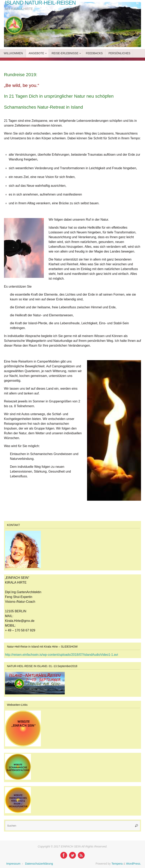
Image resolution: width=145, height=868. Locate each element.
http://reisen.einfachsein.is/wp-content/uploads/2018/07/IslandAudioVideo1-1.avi (61, 655)
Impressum (13, 864)
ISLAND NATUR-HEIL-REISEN (40, 3)
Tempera (117, 864)
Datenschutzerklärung (39, 864)
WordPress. (134, 864)
